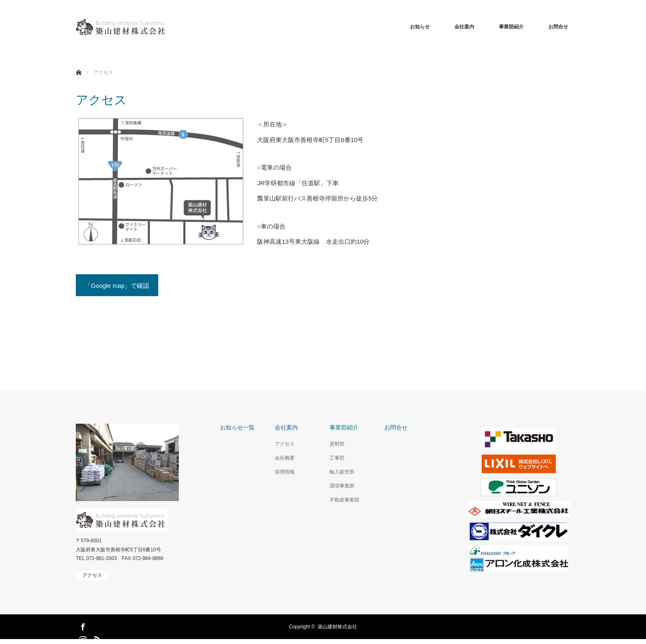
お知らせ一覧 (237, 428)
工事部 (337, 458)
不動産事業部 (344, 500)
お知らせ (420, 27)
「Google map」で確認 (117, 286)
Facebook (82, 625)
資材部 (337, 444)
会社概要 (285, 458)
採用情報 (285, 472)
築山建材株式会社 (337, 627)
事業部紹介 (511, 27)
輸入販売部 (342, 472)
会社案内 (464, 27)
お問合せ (558, 27)
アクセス (285, 444)
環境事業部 (342, 486)
